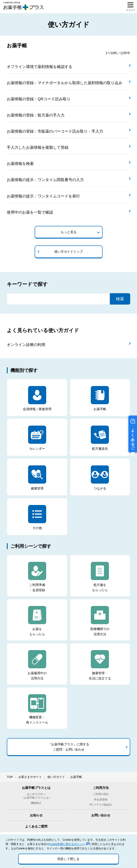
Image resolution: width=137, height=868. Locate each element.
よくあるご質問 (36, 826)
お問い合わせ (101, 815)
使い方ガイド (56, 777)
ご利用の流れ (101, 794)
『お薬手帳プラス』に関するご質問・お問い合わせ (69, 747)
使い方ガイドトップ (69, 252)
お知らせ (36, 815)
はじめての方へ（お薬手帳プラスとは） (36, 796)
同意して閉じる (68, 859)
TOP (10, 777)
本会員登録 (101, 800)
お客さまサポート (30, 777)
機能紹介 (36, 803)
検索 (120, 299)
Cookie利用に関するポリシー (67, 844)
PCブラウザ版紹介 (101, 805)
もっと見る (69, 232)
